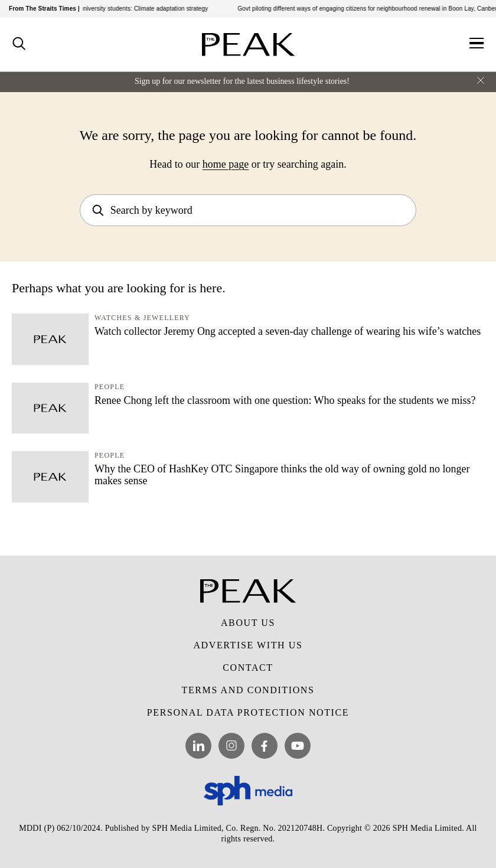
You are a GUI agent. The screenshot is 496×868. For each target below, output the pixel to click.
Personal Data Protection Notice (248, 712)
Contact (248, 668)
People (110, 387)
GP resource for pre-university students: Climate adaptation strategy (121, 9)
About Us (248, 623)
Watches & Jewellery (142, 318)
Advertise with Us (248, 645)
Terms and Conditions (248, 690)
